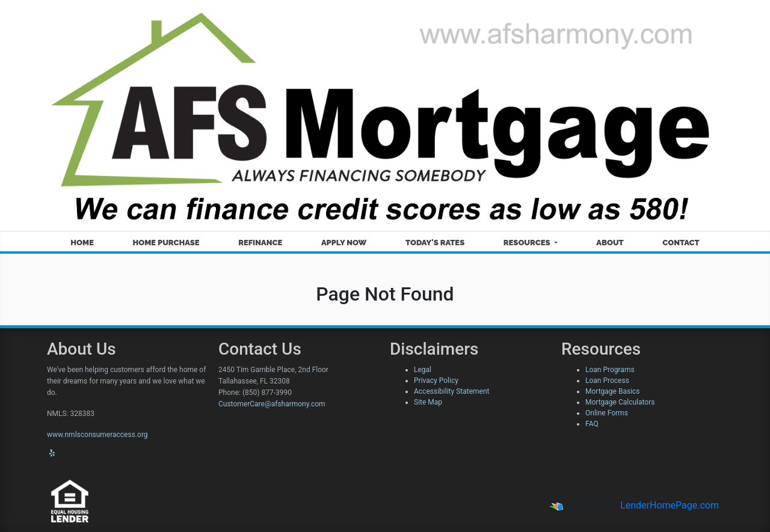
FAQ (592, 424)
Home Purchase (166, 243)
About (610, 243)
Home (82, 243)
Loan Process (607, 381)
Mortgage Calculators (620, 402)
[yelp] (52, 453)
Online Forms (607, 413)
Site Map (428, 402)
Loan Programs (610, 370)
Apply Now (344, 243)
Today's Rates (435, 243)
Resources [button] (528, 243)
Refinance (260, 243)
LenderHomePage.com (670, 505)
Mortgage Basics (613, 391)
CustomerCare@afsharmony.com (272, 404)
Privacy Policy (436, 381)
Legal (423, 370)
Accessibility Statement (451, 391)
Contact (681, 243)
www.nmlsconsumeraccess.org (97, 435)
